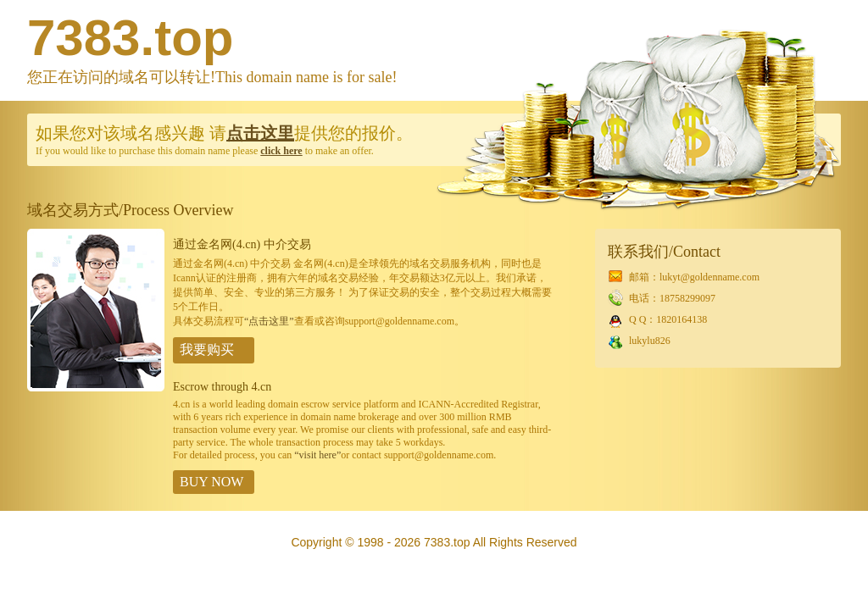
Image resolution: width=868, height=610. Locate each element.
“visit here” (317, 455)
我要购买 (207, 349)
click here (281, 151)
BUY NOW (211, 482)
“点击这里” (269, 321)
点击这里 (260, 133)
